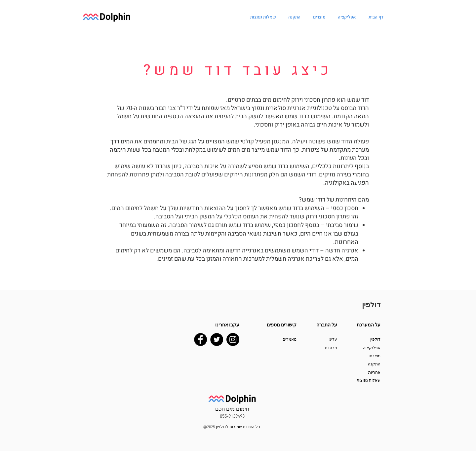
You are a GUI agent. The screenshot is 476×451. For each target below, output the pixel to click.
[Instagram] (233, 339)
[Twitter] (217, 339)
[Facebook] (200, 339)
